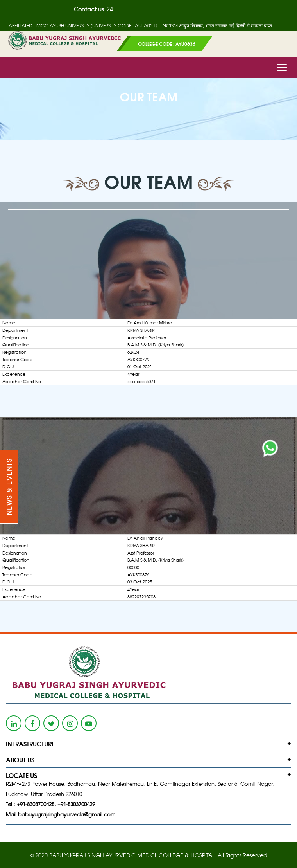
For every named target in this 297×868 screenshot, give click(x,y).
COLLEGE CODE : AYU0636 (167, 44)
